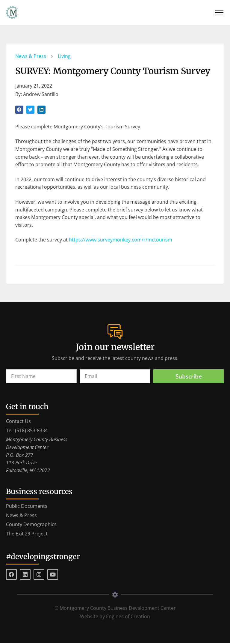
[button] (20, 110)
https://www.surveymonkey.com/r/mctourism (122, 240)
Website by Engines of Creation (115, 617)
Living (65, 56)
